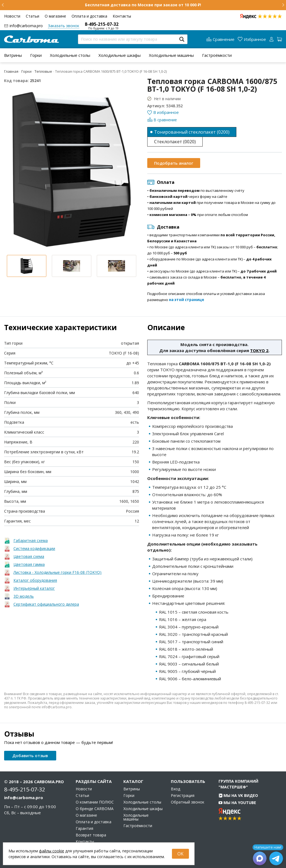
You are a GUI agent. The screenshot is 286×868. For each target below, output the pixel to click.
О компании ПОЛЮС (95, 802)
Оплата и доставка (89, 16)
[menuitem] (13, 55)
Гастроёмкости (217, 55)
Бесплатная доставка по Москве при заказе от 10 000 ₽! (143, 5)
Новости (12, 16)
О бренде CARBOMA (95, 809)
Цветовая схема (29, 556)
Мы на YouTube (237, 803)
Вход (175, 789)
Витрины (13, 55)
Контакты (122, 16)
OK (180, 854)
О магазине (55, 16)
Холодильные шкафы (120, 55)
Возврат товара (91, 835)
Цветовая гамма (29, 564)
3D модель (24, 596)
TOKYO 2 (259, 350)
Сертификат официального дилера (46, 604)
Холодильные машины (171, 55)
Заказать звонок (64, 26)
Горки (36, 55)
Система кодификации (34, 548)
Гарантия (84, 828)
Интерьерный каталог (34, 588)
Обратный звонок (188, 802)
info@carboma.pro (26, 26)
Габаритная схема (31, 540)
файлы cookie (52, 851)
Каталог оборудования (35, 580)
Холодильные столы (70, 55)
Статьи (32, 16)
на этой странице (186, 300)
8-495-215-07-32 (102, 24)
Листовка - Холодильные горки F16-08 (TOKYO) (57, 572)
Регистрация (183, 796)
